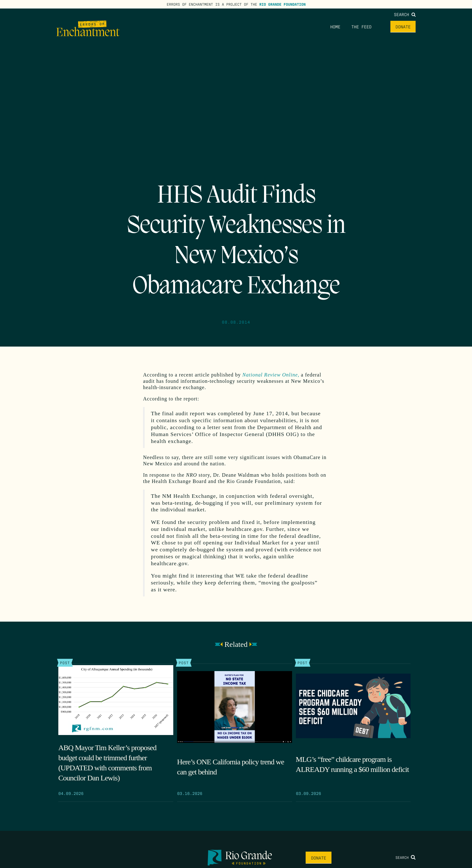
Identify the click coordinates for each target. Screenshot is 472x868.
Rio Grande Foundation (282, 4)
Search (405, 14)
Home (335, 26)
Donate (403, 26)
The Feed (361, 26)
